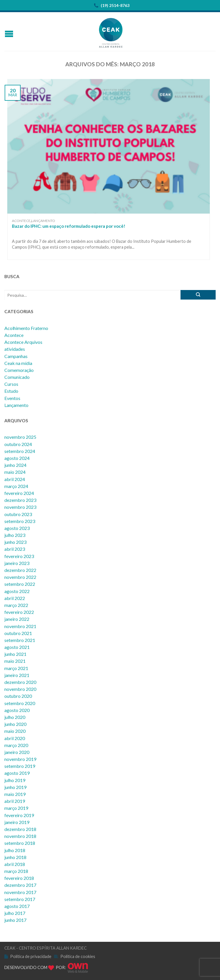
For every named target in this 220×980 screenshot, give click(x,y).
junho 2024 (15, 465)
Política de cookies (78, 956)
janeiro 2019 (17, 822)
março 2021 (16, 668)
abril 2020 (15, 738)
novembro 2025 (20, 437)
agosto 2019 (17, 773)
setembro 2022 (20, 584)
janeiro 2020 (17, 752)
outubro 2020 (18, 696)
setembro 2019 (20, 766)
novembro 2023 (20, 507)
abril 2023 (15, 549)
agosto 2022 (17, 591)
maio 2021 (15, 661)
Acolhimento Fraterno (26, 328)
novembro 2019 (20, 759)
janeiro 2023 (17, 563)
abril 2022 (15, 598)
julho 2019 (15, 780)
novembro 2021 (20, 626)
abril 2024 (15, 479)
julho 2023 (15, 535)
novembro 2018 (20, 836)
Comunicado (17, 377)
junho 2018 (15, 857)
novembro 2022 (20, 577)
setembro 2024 (20, 451)
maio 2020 (15, 731)
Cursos (11, 384)
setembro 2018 (20, 843)
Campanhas (16, 356)
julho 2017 (15, 913)
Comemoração (19, 370)
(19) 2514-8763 (112, 6)
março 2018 (16, 871)
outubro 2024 (18, 444)
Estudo (11, 391)
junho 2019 (15, 787)
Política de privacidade (31, 956)
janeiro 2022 (17, 619)
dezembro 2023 (20, 500)
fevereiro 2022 (19, 612)
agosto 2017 (17, 906)
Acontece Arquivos (23, 342)
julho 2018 (15, 850)
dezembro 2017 (20, 885)
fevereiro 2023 (19, 556)
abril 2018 (15, 864)
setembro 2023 (20, 521)
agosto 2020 (17, 710)
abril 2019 (15, 801)
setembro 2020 (20, 703)
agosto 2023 (17, 528)
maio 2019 (15, 794)
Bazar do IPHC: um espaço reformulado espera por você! (69, 226)
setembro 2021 (20, 640)
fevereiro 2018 (19, 878)
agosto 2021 (17, 647)
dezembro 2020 (20, 682)
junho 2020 (15, 724)
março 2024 (16, 486)
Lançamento (43, 221)
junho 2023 (15, 542)
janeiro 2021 (17, 675)
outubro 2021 (18, 633)
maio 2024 (15, 472)
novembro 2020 (20, 689)
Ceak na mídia (18, 363)
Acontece (21, 221)
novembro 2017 (20, 892)
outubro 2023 (18, 514)
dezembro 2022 (20, 570)
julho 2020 (15, 717)
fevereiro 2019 (19, 815)
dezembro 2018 (20, 829)
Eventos (12, 398)
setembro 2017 (20, 899)
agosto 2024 (17, 458)
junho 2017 (15, 920)
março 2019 (16, 808)
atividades (15, 349)
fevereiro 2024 (19, 493)
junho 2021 (15, 654)
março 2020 (16, 745)
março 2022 (16, 605)
